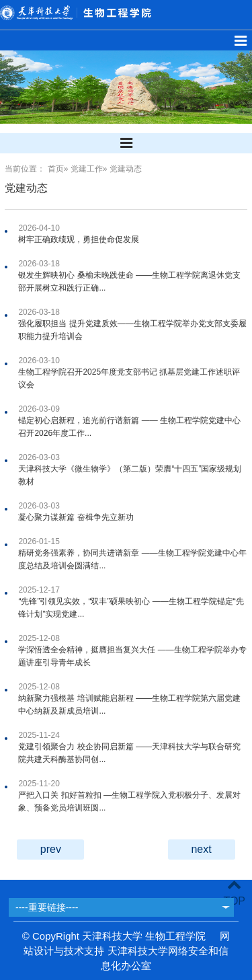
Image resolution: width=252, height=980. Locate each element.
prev (51, 849)
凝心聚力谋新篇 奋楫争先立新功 (76, 517)
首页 (56, 169)
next (201, 849)
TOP (234, 893)
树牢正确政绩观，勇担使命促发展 (79, 239)
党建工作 (87, 169)
